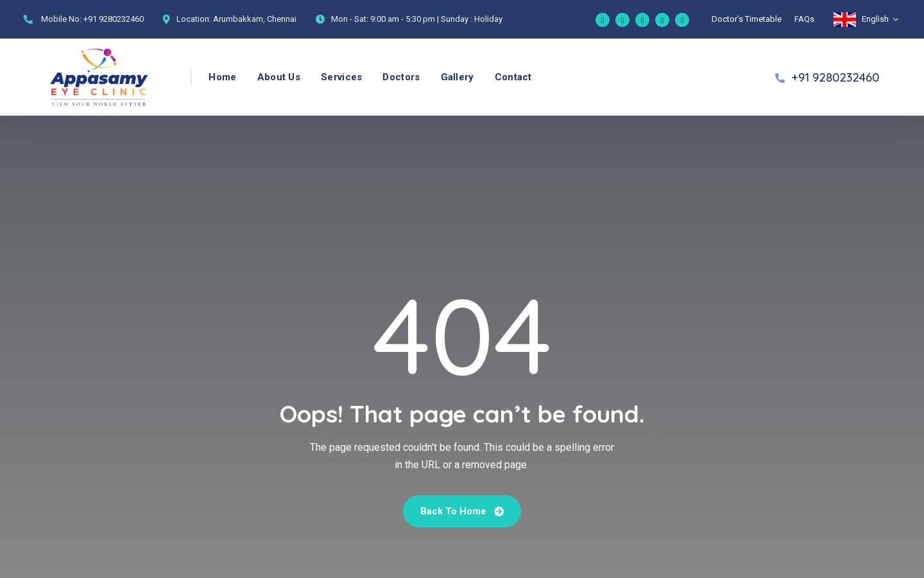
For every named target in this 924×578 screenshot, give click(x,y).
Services (341, 77)
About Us (279, 77)
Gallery (458, 77)
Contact (513, 77)
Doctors (401, 77)
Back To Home (462, 511)
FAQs (804, 19)
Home (222, 77)
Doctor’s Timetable (747, 19)
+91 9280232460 (114, 19)
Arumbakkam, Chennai (255, 19)
